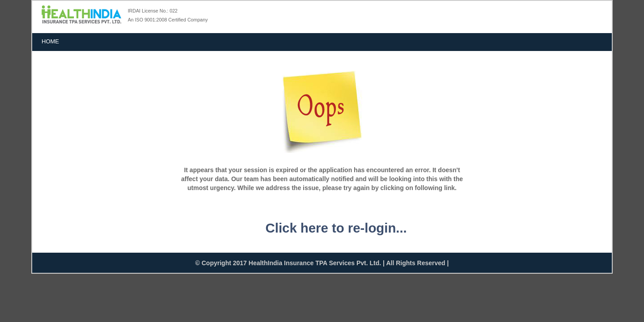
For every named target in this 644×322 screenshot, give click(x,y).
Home (50, 41)
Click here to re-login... (336, 228)
